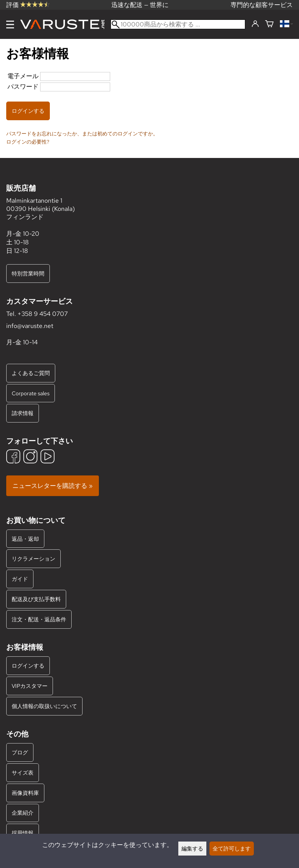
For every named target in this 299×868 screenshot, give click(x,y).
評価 (28, 5)
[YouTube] (47, 457)
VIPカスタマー (30, 686)
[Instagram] (30, 457)
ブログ (20, 752)
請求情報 (23, 413)
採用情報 (23, 833)
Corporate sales (31, 393)
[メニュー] (10, 25)
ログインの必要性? (28, 142)
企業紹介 (23, 813)
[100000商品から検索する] (178, 24)
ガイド (20, 579)
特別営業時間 (28, 273)
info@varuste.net (30, 326)
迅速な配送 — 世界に (140, 5)
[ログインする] (255, 24)
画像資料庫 (25, 793)
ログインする (28, 665)
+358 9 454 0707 (43, 314)
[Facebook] (13, 457)
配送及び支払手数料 (36, 599)
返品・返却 (25, 539)
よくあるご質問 (31, 373)
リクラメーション (33, 559)
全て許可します (232, 848)
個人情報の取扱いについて (44, 706)
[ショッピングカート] (269, 24)
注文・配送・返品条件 (39, 619)
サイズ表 (23, 772)
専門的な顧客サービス (262, 5)
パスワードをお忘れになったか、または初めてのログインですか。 (82, 133)
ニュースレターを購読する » (53, 486)
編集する (192, 848)
